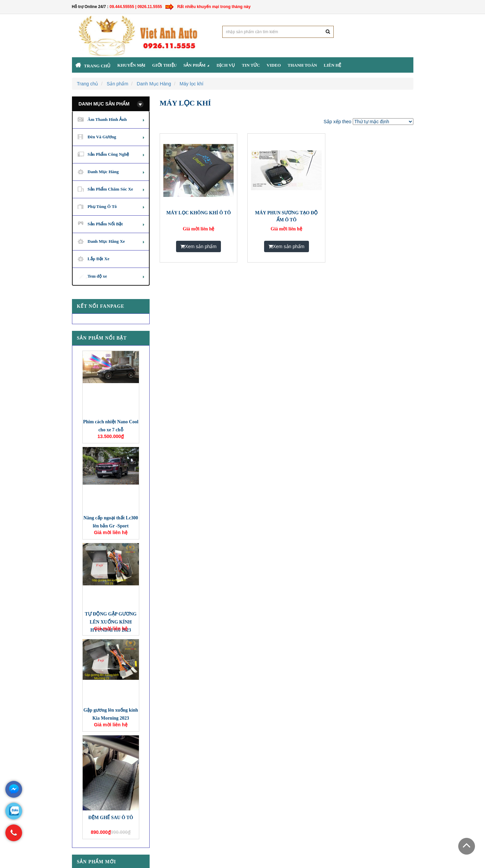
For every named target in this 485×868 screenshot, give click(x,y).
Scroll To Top (467, 846)
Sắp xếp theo (338, 122)
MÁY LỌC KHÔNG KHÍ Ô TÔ (199, 213)
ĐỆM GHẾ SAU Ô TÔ (111, 818)
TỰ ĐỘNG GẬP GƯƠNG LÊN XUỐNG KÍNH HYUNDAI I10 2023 (111, 622)
